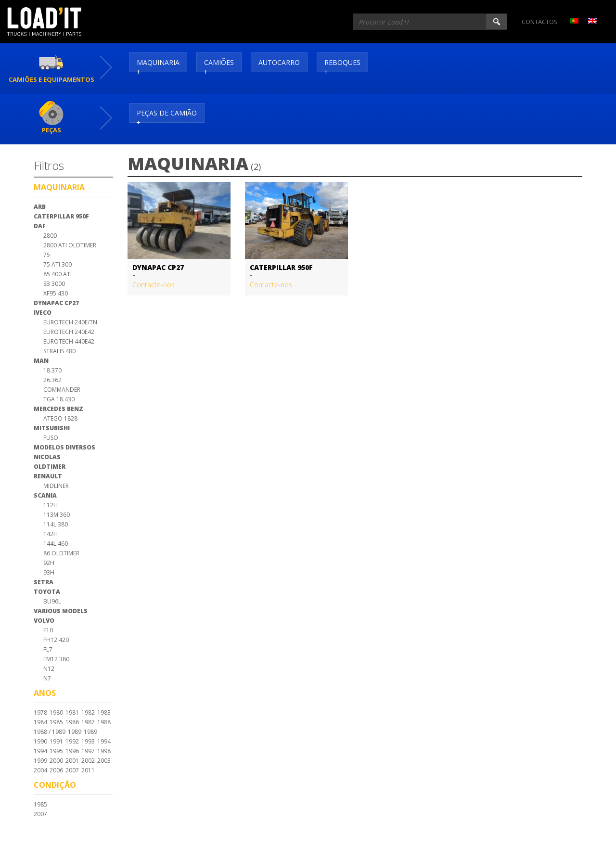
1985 (56, 722)
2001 (72, 761)
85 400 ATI (58, 274)
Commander (62, 390)
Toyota (47, 592)
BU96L (52, 601)
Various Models (61, 611)
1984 (40, 722)
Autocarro (279, 62)
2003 (104, 761)
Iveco (43, 313)
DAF (40, 226)
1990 (40, 741)
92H (49, 563)
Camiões (219, 62)
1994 (104, 741)
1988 (104, 722)
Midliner (56, 486)
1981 (72, 712)
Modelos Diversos (64, 447)
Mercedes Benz (58, 409)
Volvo (44, 621)
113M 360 (57, 515)
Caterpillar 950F (61, 216)
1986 (72, 722)
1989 (75, 732)
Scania (45, 495)
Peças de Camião (167, 113)
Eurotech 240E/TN (70, 322)
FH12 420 (56, 640)
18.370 (52, 370)
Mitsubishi (52, 428)
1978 (40, 712)
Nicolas (47, 457)
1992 (72, 741)
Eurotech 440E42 (69, 341)
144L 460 (56, 544)
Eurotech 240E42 (69, 332)
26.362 (52, 380)
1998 (104, 751)
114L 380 (56, 524)
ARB (40, 207)
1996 (72, 751)
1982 (88, 712)
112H (51, 505)
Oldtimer (50, 467)
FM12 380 (56, 659)
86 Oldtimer (61, 553)
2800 (50, 236)
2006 (56, 770)
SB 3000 (54, 284)
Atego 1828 (60, 418)
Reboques (342, 62)
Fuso (51, 438)
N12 (49, 669)
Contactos (540, 22)
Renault (48, 476)
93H (49, 572)
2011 (88, 770)
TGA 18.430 (59, 399)
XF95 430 (56, 293)
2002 (88, 761)
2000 (56, 761)
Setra (44, 582)
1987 (88, 722)
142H (51, 534)
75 (47, 255)
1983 (104, 712)
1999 (40, 761)
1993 (88, 741)
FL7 (48, 649)
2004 (40, 770)
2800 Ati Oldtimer (70, 245)
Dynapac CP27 (56, 303)
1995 (56, 751)
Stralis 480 (59, 351)
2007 (72, 770)
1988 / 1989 (50, 732)
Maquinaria (158, 62)
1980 (56, 712)
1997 (88, 751)
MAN (41, 361)
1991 (56, 741)
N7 (47, 678)
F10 (48, 630)
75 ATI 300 (58, 264)
